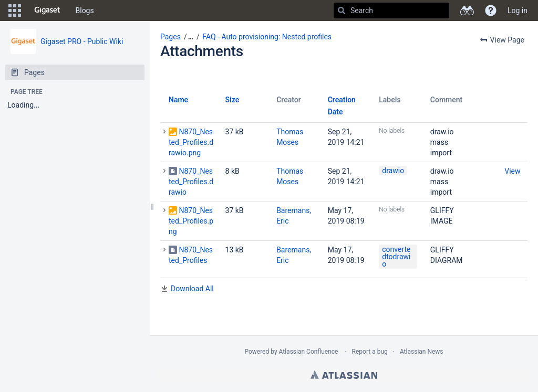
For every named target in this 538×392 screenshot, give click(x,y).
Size (232, 100)
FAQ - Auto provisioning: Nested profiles (267, 37)
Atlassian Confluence (309, 352)
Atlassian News (422, 352)
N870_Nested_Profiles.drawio (191, 182)
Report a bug (370, 352)
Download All (192, 289)
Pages (170, 37)
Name (178, 100)
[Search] (342, 10)
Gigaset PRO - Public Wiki (82, 41)
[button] (15, 10)
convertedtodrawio (396, 257)
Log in (518, 10)
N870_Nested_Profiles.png (191, 221)
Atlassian (344, 375)
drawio (393, 171)
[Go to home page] (47, 10)
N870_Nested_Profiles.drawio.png (191, 142)
